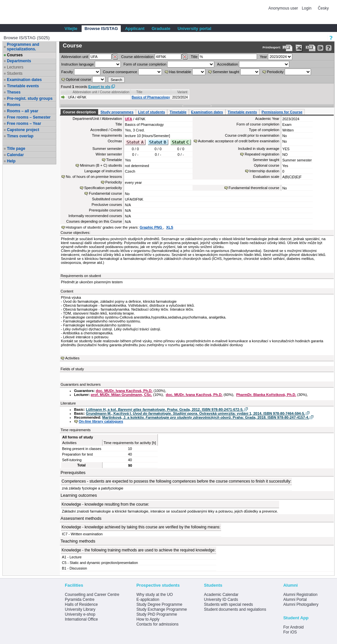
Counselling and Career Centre (92, 595)
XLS (170, 227)
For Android (294, 627)
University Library (80, 609)
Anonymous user (284, 8)
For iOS (290, 632)
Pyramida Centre (80, 600)
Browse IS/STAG (101, 28)
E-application (148, 600)
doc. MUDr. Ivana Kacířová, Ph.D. (124, 391)
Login (307, 8)
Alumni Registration (300, 595)
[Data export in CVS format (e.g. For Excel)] (311, 48)
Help (11, 161)
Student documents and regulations (235, 609)
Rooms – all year (23, 111)
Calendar (15, 155)
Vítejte (71, 28)
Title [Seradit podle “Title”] (139, 92)
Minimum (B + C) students (101, 165)
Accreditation (228, 64)
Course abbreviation (137, 57)
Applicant (135, 28)
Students (15, 73)
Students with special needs (229, 604)
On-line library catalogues (101, 421)
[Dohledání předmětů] (185, 57)
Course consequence (120, 72)
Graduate (161, 28)
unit (75, 57)
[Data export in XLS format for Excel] (299, 48)
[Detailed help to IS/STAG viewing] (329, 48)
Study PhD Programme (156, 614)
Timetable (178, 112)
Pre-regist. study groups (30, 98)
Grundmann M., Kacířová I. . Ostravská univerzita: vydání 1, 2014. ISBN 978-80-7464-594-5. (195, 413)
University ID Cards (221, 600)
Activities (72, 358)
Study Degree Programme (159, 604)
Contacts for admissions (157, 624)
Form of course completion (145, 64)
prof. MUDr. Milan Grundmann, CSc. (121, 395)
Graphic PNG (151, 227)
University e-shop (80, 614)
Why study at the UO (155, 595)
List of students (152, 112)
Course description (79, 112)
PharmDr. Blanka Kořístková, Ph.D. (266, 395)
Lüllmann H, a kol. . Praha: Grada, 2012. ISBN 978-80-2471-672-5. (165, 409)
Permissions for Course (282, 112)
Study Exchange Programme (161, 609)
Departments (19, 61)
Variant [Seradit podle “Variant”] (182, 92)
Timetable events (23, 86)
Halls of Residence (81, 604)
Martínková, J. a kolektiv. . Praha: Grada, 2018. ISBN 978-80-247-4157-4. (206, 417)
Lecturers (15, 67)
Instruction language (78, 64)
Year (263, 57)
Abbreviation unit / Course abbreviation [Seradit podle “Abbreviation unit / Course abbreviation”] (101, 92)
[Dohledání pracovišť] (115, 57)
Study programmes (117, 112)
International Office (81, 619)
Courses (15, 55)
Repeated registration (262, 154)
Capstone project (23, 130)
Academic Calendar (221, 595)
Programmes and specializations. (23, 47)
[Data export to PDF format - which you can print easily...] (287, 48)
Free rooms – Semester (29, 117)
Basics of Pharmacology (151, 97)
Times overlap (20, 136)
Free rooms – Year (24, 124)
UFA (129, 119)
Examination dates (24, 80)
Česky (323, 8)
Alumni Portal (295, 600)
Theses (14, 92)
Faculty (67, 72)
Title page (16, 149)
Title (194, 57)
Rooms (14, 105)
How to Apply (148, 619)
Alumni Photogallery (301, 604)
